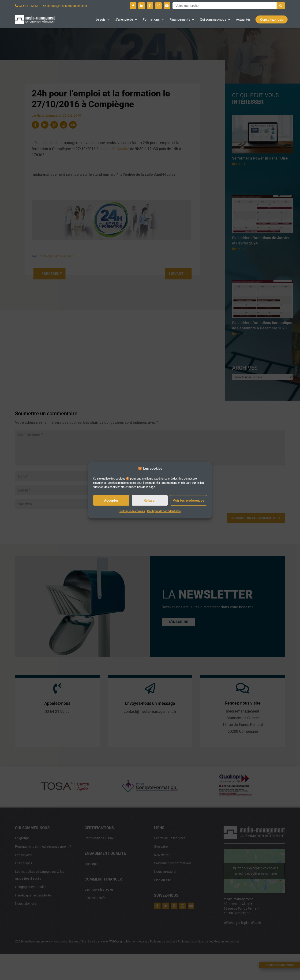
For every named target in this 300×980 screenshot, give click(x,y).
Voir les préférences (189, 500)
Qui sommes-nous (213, 19)
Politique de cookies (132, 511)
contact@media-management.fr (65, 6)
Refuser (150, 500)
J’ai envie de (124, 19)
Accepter (111, 500)
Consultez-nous (272, 19)
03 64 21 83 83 (26, 6)
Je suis (100, 19)
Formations (151, 19)
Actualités (243, 19)
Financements (180, 19)
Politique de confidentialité (164, 511)
